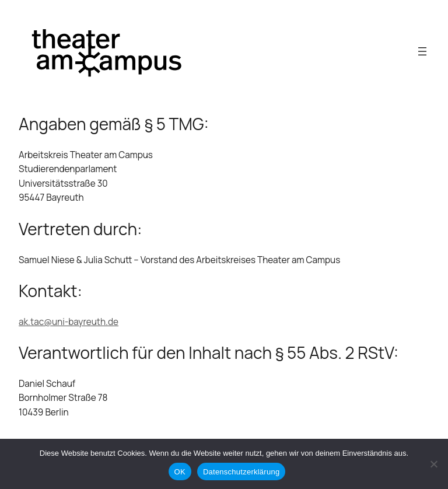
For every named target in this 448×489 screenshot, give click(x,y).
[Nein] (433, 464)
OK (180, 472)
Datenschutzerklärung (241, 472)
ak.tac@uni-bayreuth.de (69, 322)
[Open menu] (422, 51)
